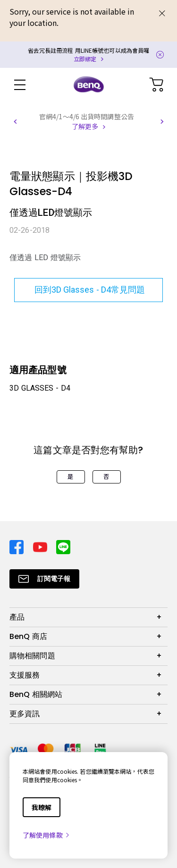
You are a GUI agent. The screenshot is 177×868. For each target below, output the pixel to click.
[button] (15, 122)
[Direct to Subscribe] (44, 579)
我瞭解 (42, 807)
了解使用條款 (46, 835)
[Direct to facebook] (17, 546)
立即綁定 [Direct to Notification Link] (85, 59)
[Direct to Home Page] (89, 85)
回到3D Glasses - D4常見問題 (88, 290)
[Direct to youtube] (41, 546)
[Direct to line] (63, 546)
